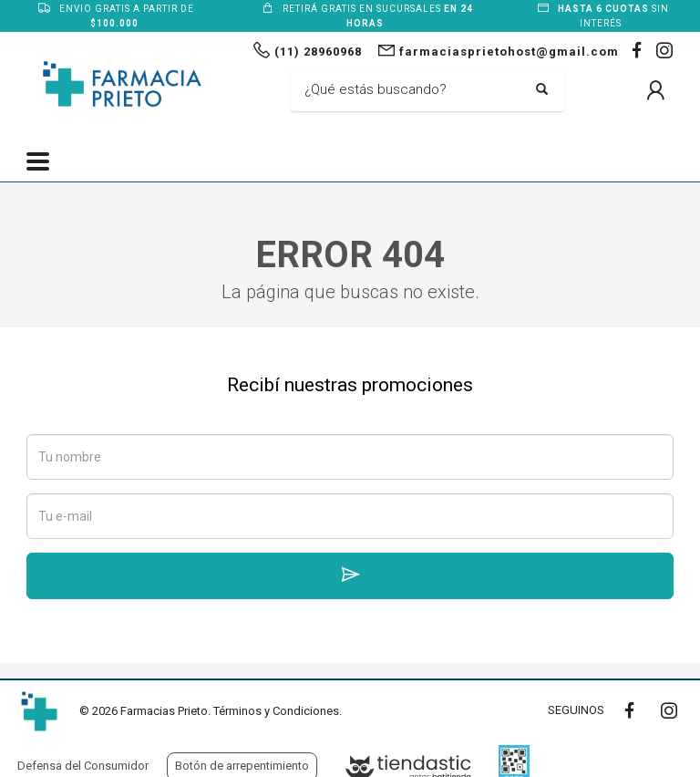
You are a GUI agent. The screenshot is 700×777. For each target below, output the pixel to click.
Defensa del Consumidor (83, 766)
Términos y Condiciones (276, 711)
